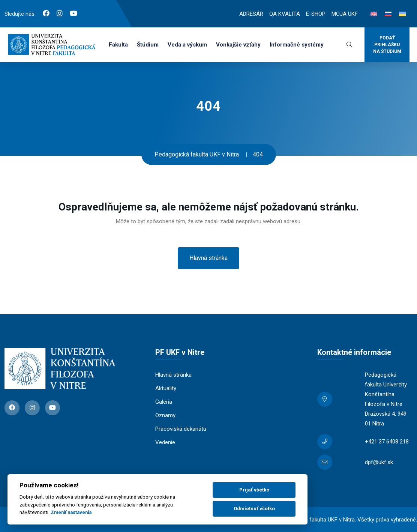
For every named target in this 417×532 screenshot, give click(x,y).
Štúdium (148, 45)
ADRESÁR (251, 14)
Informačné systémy (297, 45)
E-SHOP (316, 14)
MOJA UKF (345, 14)
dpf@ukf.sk (379, 462)
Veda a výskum (187, 45)
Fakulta (118, 45)
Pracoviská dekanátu (181, 429)
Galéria (164, 402)
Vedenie (165, 442)
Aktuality (166, 388)
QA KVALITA (285, 14)
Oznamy (165, 415)
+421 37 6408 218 (387, 442)
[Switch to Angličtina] (374, 14)
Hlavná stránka (208, 258)
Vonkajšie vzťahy (238, 45)
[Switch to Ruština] (388, 14)
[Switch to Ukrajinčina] (402, 14)
